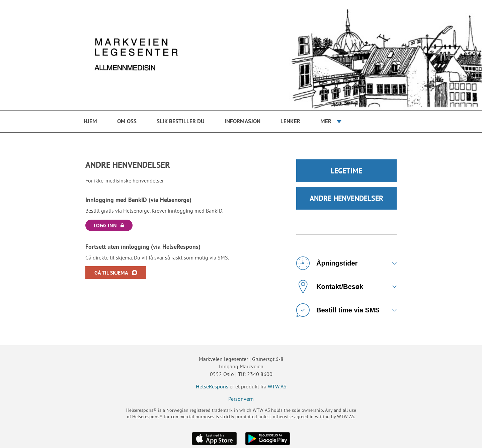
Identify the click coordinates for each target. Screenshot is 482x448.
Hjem (90, 121)
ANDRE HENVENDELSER (346, 198)
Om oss (127, 121)
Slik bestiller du (181, 121)
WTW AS (277, 386)
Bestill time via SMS (338, 310)
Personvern (241, 399)
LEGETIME (346, 171)
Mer (326, 121)
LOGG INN (105, 225)
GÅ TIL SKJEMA (111, 273)
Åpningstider (327, 263)
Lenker (290, 121)
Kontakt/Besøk (330, 287)
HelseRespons (212, 386)
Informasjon (243, 121)
